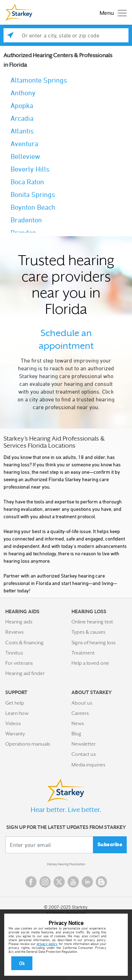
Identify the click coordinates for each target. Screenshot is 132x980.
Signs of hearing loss (93, 643)
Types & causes (88, 632)
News (78, 723)
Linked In (87, 882)
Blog (76, 734)
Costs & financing (24, 643)
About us (82, 703)
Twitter (59, 882)
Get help (15, 703)
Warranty (15, 734)
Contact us (84, 754)
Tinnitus (14, 653)
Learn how (17, 713)
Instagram (45, 882)
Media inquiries (88, 765)
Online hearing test (92, 622)
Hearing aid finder (25, 673)
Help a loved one (90, 663)
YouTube (73, 882)
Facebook (31, 882)
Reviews (14, 632)
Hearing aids (19, 622)
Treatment (83, 653)
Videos (13, 723)
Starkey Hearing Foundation (66, 864)
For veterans (19, 663)
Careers (80, 713)
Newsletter (84, 744)
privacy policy (47, 944)
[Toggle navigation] (111, 13)
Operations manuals (28, 744)
